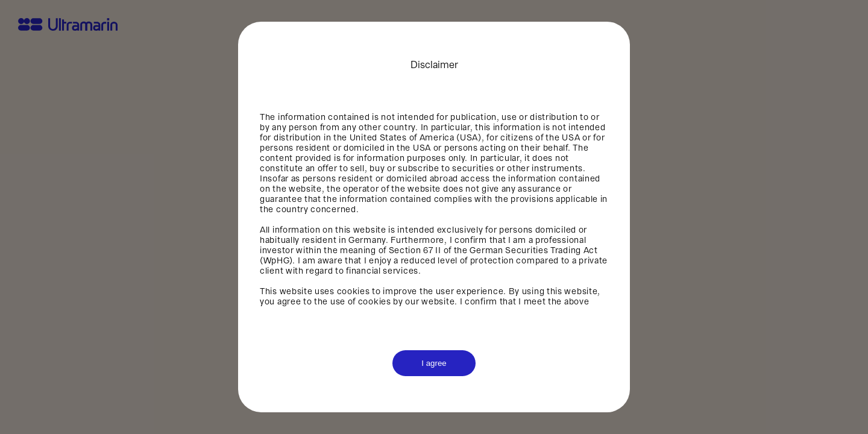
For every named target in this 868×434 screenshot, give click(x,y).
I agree (434, 363)
